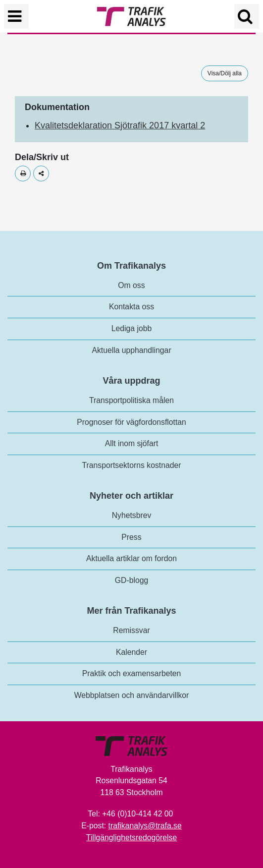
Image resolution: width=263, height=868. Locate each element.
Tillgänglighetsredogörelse (131, 838)
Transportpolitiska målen (131, 400)
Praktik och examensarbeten (132, 673)
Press (131, 537)
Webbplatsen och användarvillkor (132, 695)
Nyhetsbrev (132, 515)
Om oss (131, 285)
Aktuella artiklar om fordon (131, 558)
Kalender (131, 652)
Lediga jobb (131, 328)
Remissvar (131, 630)
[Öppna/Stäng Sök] (247, 16)
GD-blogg (131, 580)
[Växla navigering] (16, 16)
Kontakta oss (131, 307)
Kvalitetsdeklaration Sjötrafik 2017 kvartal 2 (120, 125)
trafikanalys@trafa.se (145, 826)
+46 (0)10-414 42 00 (137, 814)
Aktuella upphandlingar (131, 350)
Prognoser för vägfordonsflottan (131, 422)
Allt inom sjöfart (132, 443)
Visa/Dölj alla (225, 73)
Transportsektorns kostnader (132, 465)
